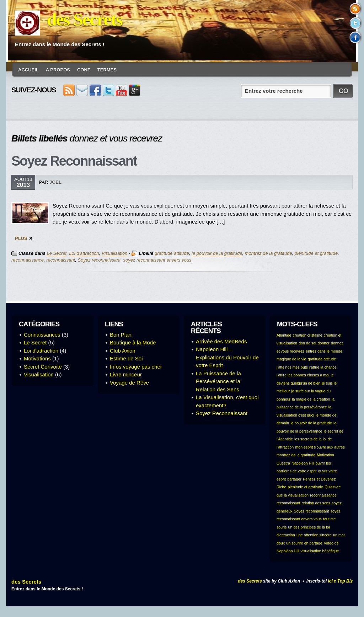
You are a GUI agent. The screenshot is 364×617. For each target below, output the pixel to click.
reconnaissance (28, 260)
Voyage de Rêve (129, 383)
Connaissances (42, 335)
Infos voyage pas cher (136, 367)
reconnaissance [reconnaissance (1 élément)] (323, 495)
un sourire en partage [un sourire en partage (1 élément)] (304, 543)
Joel (55, 182)
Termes (107, 70)
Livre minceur (126, 374)
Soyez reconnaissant (99, 260)
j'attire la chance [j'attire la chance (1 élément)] (323, 367)
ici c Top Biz (340, 581)
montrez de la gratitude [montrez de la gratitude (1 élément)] (296, 455)
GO (343, 91)
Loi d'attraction (84, 253)
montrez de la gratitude (269, 253)
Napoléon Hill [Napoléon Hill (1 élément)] (303, 463)
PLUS (21, 238)
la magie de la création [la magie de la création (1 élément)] (311, 399)
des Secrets (85, 20)
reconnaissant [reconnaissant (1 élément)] (288, 503)
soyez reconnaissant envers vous (157, 260)
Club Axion (123, 351)
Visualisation (115, 253)
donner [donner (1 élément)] (324, 343)
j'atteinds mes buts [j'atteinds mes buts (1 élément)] (292, 367)
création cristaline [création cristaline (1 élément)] (308, 335)
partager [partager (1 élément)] (294, 479)
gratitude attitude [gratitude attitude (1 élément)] (322, 359)
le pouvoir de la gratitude (217, 253)
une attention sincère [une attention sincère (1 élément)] (314, 535)
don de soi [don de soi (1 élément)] (307, 343)
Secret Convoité (43, 367)
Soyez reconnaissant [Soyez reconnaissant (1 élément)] (312, 511)
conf (84, 70)
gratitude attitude (172, 253)
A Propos (58, 70)
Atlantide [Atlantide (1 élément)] (284, 335)
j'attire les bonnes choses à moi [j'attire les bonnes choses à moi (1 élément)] (303, 375)
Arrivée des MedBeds (221, 341)
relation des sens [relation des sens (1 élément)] (316, 503)
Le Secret (57, 253)
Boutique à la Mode (133, 342)
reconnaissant (61, 260)
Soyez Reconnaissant (74, 161)
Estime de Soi (126, 358)
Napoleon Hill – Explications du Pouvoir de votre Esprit (227, 357)
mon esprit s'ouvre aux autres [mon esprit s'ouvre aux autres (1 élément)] (320, 447)
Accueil (28, 70)
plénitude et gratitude (316, 253)
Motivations (37, 358)
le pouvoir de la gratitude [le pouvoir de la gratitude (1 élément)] (311, 423)
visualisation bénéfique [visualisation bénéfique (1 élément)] (320, 551)
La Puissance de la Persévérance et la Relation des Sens (218, 381)
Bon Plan (121, 335)
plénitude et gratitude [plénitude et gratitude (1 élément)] (305, 487)
